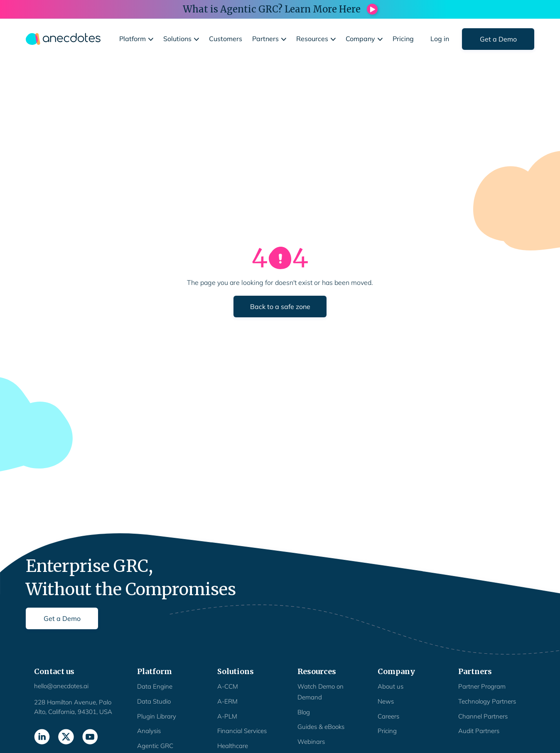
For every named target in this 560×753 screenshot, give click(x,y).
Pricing (387, 731)
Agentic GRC (155, 746)
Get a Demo (498, 39)
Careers (388, 716)
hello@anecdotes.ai (61, 686)
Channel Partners (483, 716)
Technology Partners (487, 701)
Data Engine (155, 686)
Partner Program (482, 686)
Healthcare (233, 746)
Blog (304, 712)
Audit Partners (479, 731)
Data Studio (154, 701)
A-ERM (227, 701)
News (386, 701)
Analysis (149, 731)
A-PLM (227, 716)
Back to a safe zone (280, 307)
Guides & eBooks (321, 727)
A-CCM (228, 686)
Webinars (311, 742)
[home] (63, 39)
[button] (136, 39)
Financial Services (242, 731)
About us (391, 686)
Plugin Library (157, 716)
